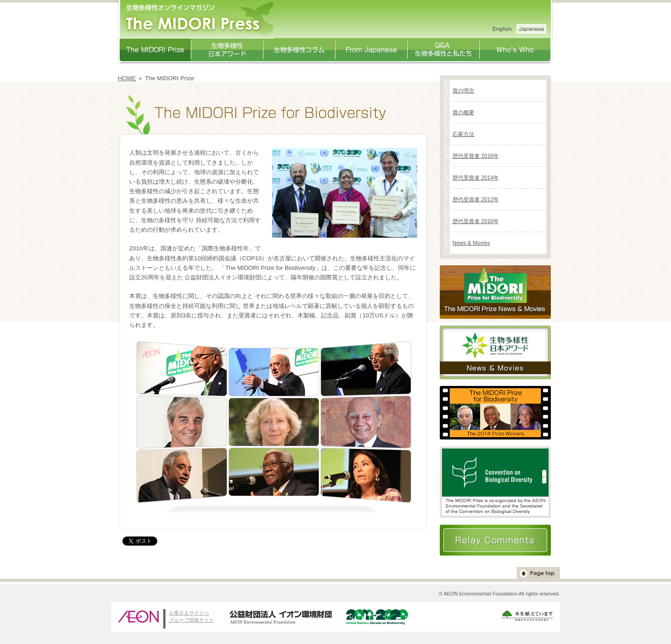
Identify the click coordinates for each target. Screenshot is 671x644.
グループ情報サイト (192, 620)
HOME (127, 78)
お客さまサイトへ (189, 613)
